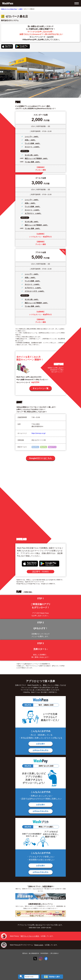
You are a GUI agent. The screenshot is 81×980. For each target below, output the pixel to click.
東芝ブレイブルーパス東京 (30, 936)
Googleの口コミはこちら (41, 458)
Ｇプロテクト (30, 213)
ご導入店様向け (54, 953)
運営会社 (25, 953)
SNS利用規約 (44, 953)
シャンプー (29, 137)
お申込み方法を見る (41, 750)
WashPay (44, 447)
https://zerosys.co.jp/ (39, 433)
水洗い (27, 140)
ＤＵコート (29, 147)
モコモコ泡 (29, 155)
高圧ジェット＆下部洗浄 (33, 158)
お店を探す (41, 744)
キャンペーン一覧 (41, 388)
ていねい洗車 (30, 162)
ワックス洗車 (30, 143)
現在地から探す (52, 977)
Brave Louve (39, 945)
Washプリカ (52, 447)
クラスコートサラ (31, 291)
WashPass (35, 447)
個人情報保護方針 (34, 953)
